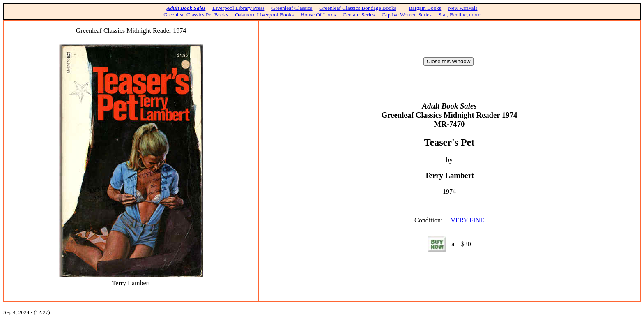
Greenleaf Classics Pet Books (196, 15)
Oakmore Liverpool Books (264, 15)
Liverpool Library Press (238, 8)
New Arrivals (463, 8)
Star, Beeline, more (459, 15)
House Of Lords (318, 15)
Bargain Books (425, 8)
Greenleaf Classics (292, 8)
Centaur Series (359, 15)
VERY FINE (467, 220)
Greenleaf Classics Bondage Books (358, 8)
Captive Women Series (407, 15)
